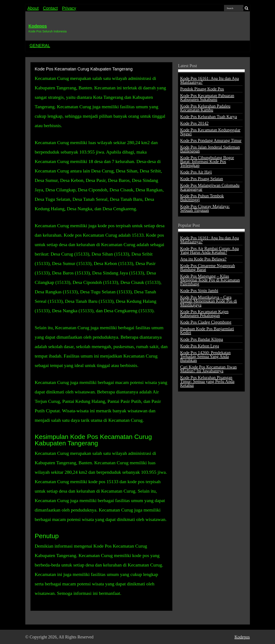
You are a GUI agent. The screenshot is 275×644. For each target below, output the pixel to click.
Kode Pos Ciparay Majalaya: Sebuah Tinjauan (205, 208)
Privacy (69, 8)
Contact (50, 8)
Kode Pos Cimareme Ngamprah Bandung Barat (208, 268)
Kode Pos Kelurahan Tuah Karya (209, 117)
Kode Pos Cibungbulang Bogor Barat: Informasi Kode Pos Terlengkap (207, 161)
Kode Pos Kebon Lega (200, 346)
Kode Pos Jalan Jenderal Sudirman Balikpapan (210, 149)
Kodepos (38, 26)
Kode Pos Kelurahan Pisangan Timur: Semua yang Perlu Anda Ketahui (207, 381)
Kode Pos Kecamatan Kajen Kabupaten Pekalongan (204, 314)
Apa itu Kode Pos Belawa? (203, 259)
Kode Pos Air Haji (196, 172)
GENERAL (40, 46)
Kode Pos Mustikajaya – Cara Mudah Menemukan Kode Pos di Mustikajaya (209, 301)
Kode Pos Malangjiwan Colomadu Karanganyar (210, 187)
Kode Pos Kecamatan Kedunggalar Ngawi (210, 132)
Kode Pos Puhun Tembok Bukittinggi (202, 198)
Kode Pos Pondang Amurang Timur (211, 140)
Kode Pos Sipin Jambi (199, 291)
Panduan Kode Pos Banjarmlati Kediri (207, 331)
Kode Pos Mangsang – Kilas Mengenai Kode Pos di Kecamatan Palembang (210, 280)
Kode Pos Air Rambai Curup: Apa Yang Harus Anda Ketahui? (210, 250)
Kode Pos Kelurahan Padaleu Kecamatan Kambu (205, 108)
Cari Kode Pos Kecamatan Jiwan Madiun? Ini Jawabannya (209, 369)
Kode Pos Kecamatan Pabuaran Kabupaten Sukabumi (207, 97)
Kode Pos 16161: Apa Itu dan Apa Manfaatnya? (210, 80)
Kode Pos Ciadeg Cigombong (206, 322)
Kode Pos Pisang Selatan (202, 179)
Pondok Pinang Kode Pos (202, 89)
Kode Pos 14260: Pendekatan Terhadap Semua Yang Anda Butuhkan (205, 356)
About (33, 8)
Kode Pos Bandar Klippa (202, 339)
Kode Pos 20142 (194, 123)
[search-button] (247, 8)
